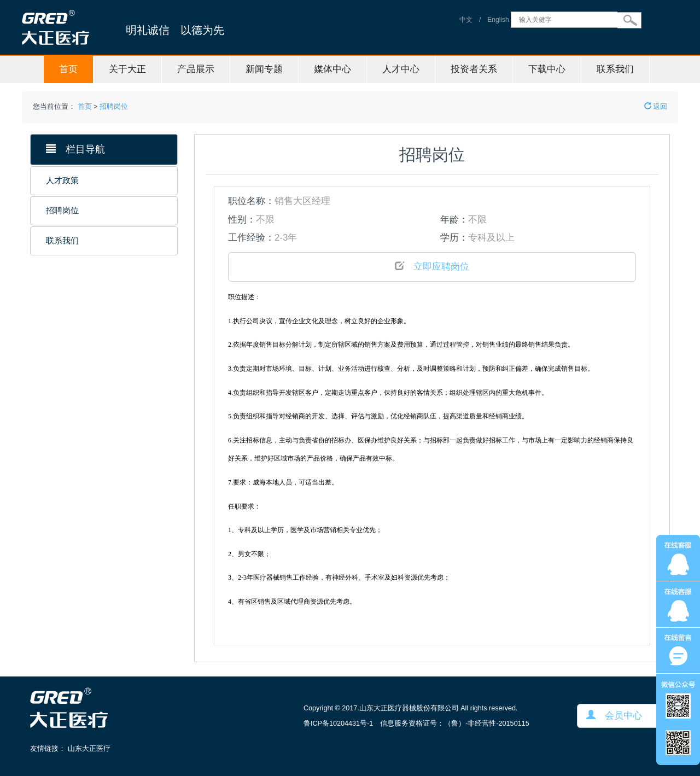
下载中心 (547, 69)
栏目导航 (75, 149)
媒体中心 (332, 69)
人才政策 (62, 180)
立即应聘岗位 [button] (432, 267)
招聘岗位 (114, 107)
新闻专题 (264, 69)
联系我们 (615, 69)
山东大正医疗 (89, 749)
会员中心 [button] (614, 716)
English (498, 20)
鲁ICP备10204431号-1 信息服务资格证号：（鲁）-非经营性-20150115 (416, 724)
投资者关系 (474, 69)
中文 (466, 20)
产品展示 (196, 69)
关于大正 (127, 69)
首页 (68, 69)
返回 (656, 107)
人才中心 (401, 69)
